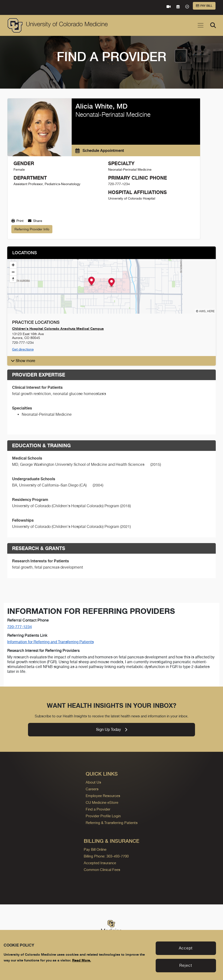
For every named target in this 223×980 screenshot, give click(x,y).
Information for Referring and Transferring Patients (50, 642)
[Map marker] (112, 283)
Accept (186, 948)
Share (35, 221)
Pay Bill (204, 6)
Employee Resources (103, 796)
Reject (186, 965)
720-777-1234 (20, 627)
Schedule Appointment (100, 150)
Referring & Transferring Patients (112, 823)
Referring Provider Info (32, 229)
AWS (202, 311)
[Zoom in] (13, 265)
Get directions (23, 349)
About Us (93, 782)
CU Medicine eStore (102, 802)
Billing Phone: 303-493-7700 (106, 856)
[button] (111, 361)
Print (17, 221)
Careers (92, 789)
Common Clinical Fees (102, 870)
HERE (211, 311)
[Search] (213, 25)
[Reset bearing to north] (13, 279)
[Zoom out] (13, 272)
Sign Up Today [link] (112, 730)
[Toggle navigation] (201, 25)
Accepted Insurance (100, 863)
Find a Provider (98, 809)
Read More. (82, 960)
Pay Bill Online (95, 849)
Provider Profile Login (103, 816)
